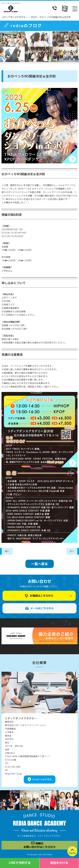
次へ (72, 551)
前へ (7, 551)
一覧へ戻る (40, 564)
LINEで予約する (20, 863)
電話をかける (59, 863)
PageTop (72, 853)
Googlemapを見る (42, 779)
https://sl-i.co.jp (13, 774)
